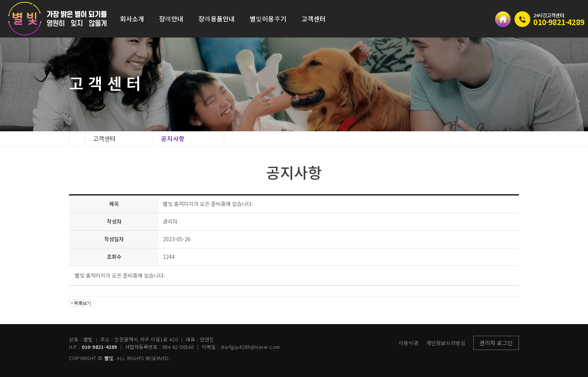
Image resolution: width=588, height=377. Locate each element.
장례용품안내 (217, 19)
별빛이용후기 (268, 19)
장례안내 (171, 19)
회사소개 (132, 19)
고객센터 (313, 19)
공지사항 (173, 138)
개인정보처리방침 (446, 343)
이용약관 (409, 343)
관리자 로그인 (496, 343)
